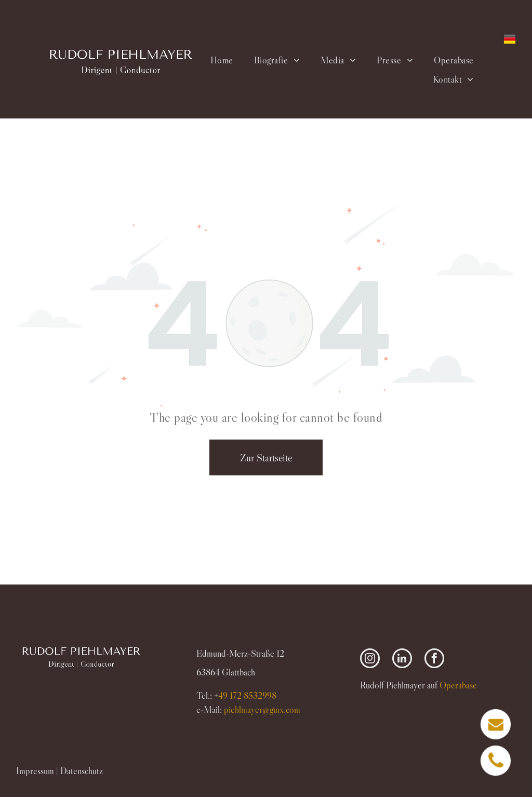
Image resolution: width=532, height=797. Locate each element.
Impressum (35, 771)
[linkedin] (402, 660)
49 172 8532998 (247, 696)
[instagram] (370, 660)
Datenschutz (82, 771)
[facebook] (434, 660)
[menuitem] (222, 60)
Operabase (458, 685)
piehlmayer (262, 710)
